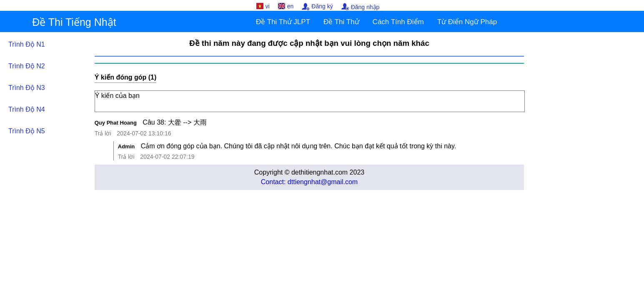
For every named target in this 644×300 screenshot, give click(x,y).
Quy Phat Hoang (116, 123)
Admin (126, 146)
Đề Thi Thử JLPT (283, 22)
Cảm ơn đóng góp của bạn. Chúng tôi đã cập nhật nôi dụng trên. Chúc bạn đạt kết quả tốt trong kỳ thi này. (299, 146)
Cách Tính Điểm (398, 22)
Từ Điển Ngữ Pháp (467, 22)
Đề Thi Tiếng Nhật (74, 22)
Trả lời (103, 133)
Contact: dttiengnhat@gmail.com (309, 182)
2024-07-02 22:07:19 (167, 157)
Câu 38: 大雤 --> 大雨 (174, 122)
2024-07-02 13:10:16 (144, 133)
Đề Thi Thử (341, 22)
